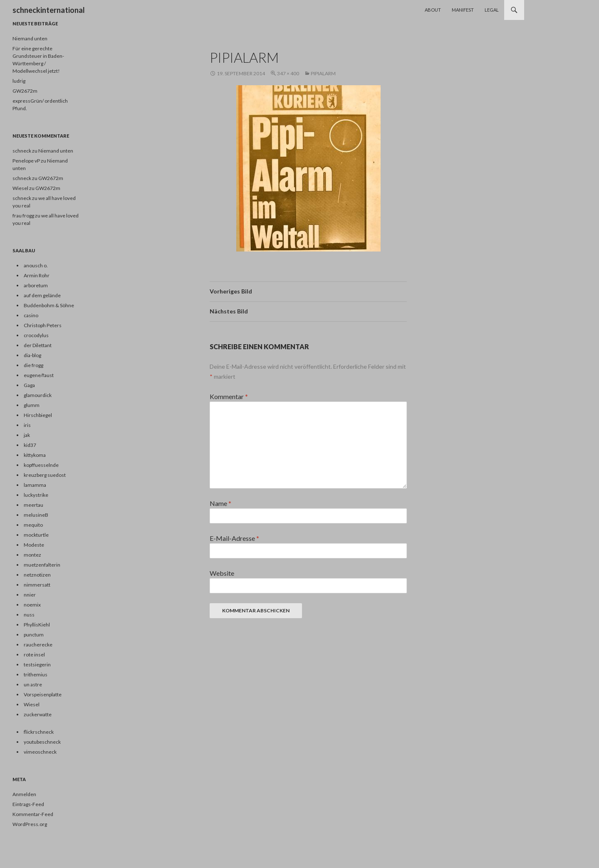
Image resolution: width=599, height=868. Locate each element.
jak (27, 435)
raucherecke (38, 645)
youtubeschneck (42, 742)
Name (220, 503)
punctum (34, 635)
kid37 (30, 445)
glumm (32, 405)
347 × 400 (288, 73)
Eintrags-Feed (28, 804)
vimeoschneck (40, 752)
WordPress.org (30, 824)
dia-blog (32, 355)
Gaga (29, 385)
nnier (30, 595)
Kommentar (229, 396)
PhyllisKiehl (37, 625)
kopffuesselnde (41, 465)
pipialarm (323, 73)
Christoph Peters (43, 325)
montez (32, 555)
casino (31, 315)
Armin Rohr (37, 275)
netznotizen (37, 575)
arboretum (36, 285)
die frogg (33, 365)
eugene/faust (39, 375)
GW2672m (25, 91)
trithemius (36, 674)
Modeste (34, 545)
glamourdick (38, 395)
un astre (33, 684)
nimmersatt (37, 585)
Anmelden (24, 794)
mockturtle (36, 535)
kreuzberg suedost (45, 475)
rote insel (34, 655)
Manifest (463, 10)
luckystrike (36, 495)
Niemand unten (30, 38)
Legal (492, 10)
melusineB (36, 515)
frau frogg (23, 216)
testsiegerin (37, 665)
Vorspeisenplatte (43, 694)
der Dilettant (38, 345)
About (433, 10)
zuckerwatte (38, 714)
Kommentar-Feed (33, 814)
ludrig (19, 81)
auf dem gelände (42, 295)
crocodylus (36, 335)
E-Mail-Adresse (234, 538)
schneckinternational (49, 10)
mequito (33, 525)
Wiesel (32, 704)
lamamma (35, 485)
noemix (32, 605)
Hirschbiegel (38, 415)
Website (222, 573)
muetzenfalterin (42, 565)
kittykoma (35, 455)
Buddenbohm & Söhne (49, 305)
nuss (29, 615)
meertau (33, 505)
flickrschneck (39, 732)
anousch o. (36, 265)
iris (27, 425)
